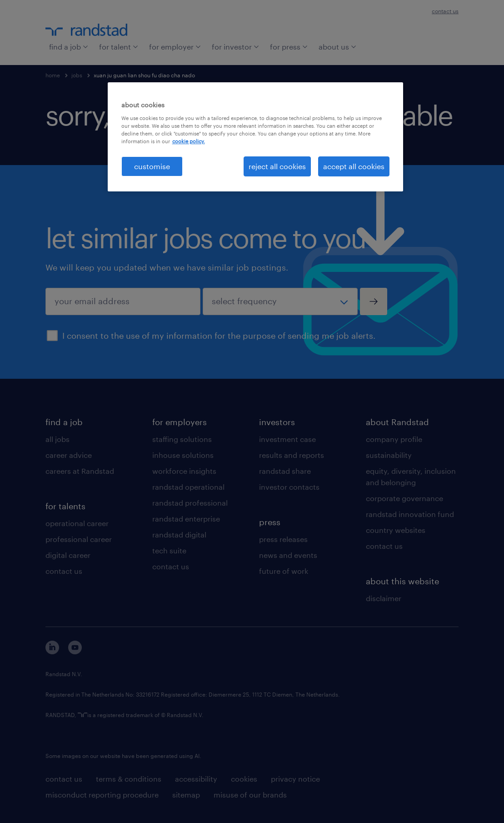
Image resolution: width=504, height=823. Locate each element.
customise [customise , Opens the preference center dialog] (152, 166)
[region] (255, 137)
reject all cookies (277, 166)
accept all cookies (354, 166)
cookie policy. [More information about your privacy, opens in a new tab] (189, 141)
